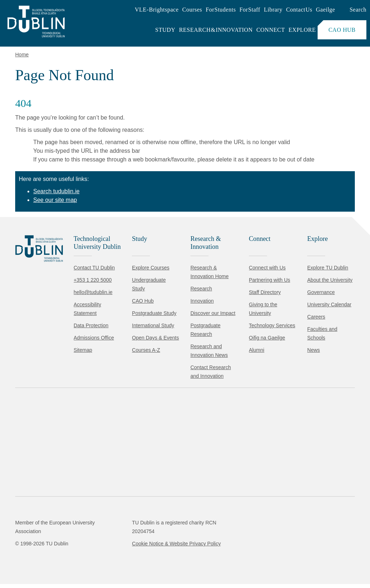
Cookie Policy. (152, 538)
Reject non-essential (98, 561)
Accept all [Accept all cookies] (38, 561)
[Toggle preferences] (156, 561)
